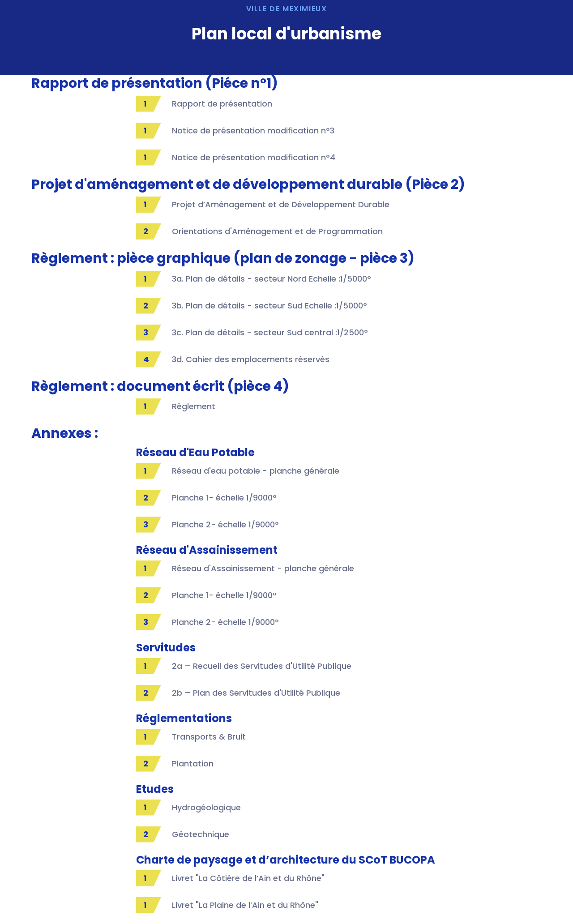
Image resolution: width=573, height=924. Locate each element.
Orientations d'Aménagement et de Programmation (277, 231)
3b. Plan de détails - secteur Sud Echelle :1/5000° (269, 306)
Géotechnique (201, 834)
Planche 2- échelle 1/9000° (225, 524)
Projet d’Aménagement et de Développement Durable (281, 204)
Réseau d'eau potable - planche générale (256, 471)
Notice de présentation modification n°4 (254, 157)
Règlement (194, 406)
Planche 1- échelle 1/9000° (224, 498)
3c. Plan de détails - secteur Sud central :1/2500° (270, 332)
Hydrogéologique (206, 807)
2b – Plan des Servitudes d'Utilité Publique (256, 693)
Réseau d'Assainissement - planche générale (263, 568)
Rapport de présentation (222, 104)
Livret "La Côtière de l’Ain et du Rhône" (248, 878)
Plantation (193, 764)
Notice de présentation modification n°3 (253, 130)
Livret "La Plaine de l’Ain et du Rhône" (245, 905)
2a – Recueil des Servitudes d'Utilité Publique (262, 666)
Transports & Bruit (209, 737)
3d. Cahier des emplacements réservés (251, 359)
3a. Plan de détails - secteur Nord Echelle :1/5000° (272, 279)
